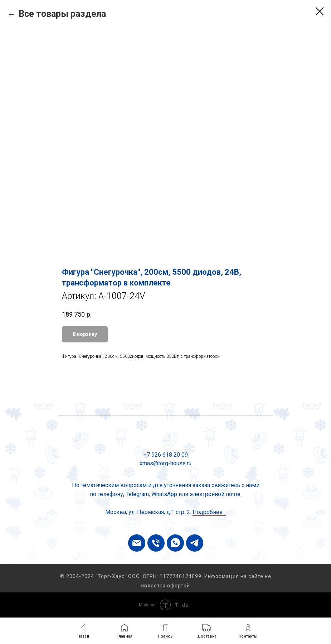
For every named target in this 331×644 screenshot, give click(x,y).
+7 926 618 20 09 (166, 455)
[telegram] (195, 543)
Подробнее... (209, 512)
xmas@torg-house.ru (165, 463)
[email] (137, 543)
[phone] (156, 543)
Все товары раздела (62, 14)
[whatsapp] (175, 543)
